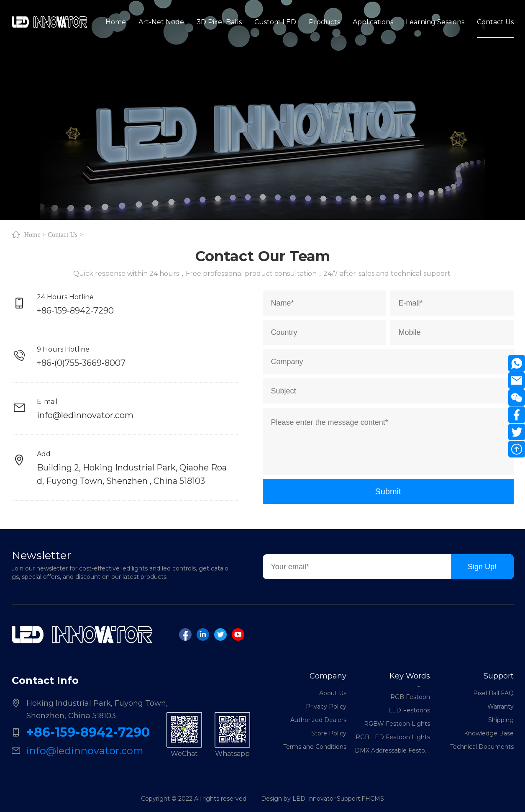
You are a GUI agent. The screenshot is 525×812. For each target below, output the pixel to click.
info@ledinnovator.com (85, 415)
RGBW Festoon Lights (397, 726)
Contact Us (63, 234)
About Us (333, 693)
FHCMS (373, 799)
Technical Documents (482, 747)
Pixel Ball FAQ (493, 693)
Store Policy (329, 733)
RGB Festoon (410, 699)
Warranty (501, 707)
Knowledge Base (489, 733)
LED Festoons (409, 712)
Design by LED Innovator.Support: (311, 799)
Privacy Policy (326, 707)
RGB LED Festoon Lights (393, 739)
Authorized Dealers (318, 720)
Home (32, 234)
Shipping (501, 720)
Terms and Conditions (315, 747)
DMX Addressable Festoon (392, 753)
